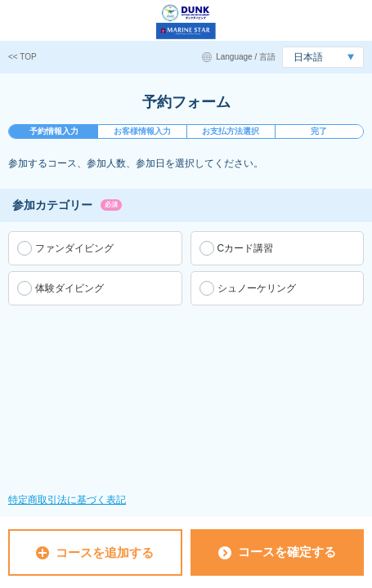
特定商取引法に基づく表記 (67, 500)
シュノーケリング (257, 288)
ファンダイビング (74, 248)
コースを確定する (277, 552)
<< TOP (22, 57)
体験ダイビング (69, 288)
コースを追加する (95, 552)
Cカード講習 (246, 248)
